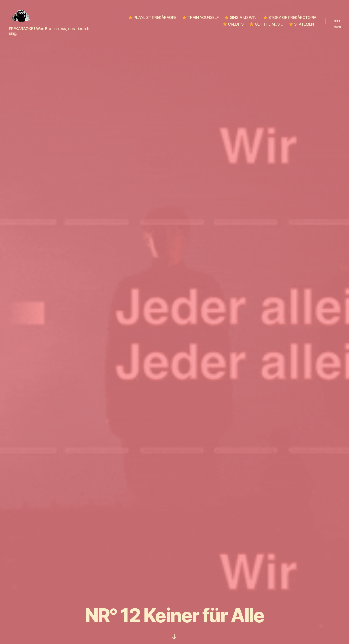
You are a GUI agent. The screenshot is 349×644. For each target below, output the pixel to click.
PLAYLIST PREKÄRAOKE (152, 16)
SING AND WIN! (241, 16)
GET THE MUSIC (266, 23)
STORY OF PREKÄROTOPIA (290, 16)
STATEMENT (303, 23)
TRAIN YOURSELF (201, 16)
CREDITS (233, 23)
